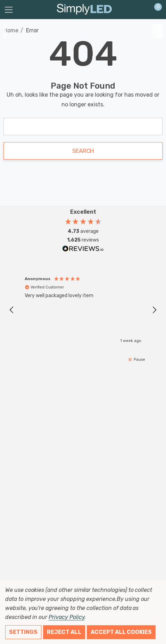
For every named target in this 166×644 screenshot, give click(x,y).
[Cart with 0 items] (154, 10)
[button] (12, 310)
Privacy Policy (67, 617)
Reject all (64, 632)
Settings (23, 632)
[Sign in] (141, 10)
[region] (83, 310)
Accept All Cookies (121, 632)
